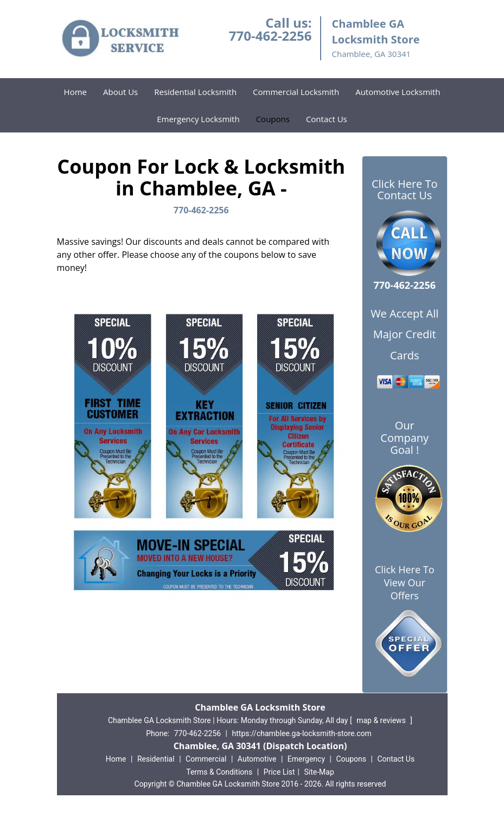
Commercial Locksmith (296, 92)
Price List (279, 772)
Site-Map (319, 772)
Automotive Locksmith (398, 92)
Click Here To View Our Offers (404, 582)
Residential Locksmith (195, 92)
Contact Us (327, 119)
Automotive (257, 759)
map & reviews (382, 720)
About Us (120, 92)
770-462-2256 (270, 36)
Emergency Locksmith (198, 119)
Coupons (273, 119)
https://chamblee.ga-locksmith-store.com (302, 733)
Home (75, 92)
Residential (156, 759)
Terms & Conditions (219, 772)
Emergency (306, 759)
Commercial (206, 759)
